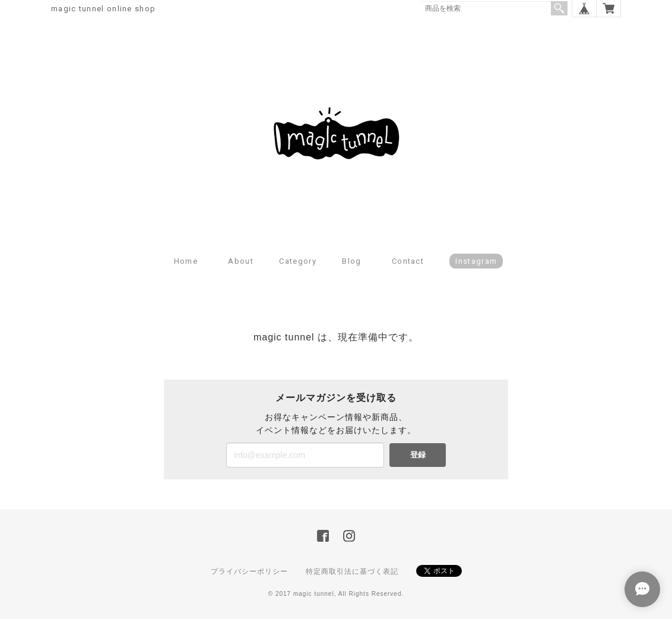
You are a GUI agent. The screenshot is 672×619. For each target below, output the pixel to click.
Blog (351, 261)
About (241, 261)
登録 (418, 455)
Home (186, 261)
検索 (559, 8)
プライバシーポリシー (249, 571)
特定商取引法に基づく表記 (352, 571)
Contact (408, 261)
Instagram (476, 261)
